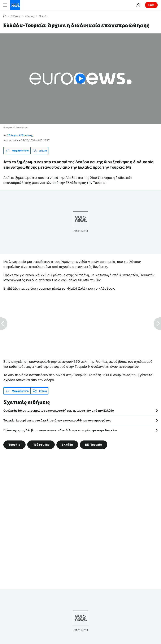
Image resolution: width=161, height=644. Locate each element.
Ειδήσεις (15, 16)
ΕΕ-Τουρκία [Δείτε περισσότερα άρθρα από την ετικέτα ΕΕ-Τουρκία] (94, 445)
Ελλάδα (43, 16)
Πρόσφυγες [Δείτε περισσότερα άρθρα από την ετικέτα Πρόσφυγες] (41, 445)
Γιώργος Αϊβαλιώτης (21, 135)
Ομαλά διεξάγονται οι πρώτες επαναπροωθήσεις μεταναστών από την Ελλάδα (59, 410)
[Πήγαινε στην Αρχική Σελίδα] (15, 5)
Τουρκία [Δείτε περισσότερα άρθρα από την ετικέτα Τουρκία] (14, 445)
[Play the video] (80, 79)
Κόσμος (29, 16)
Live (151, 5)
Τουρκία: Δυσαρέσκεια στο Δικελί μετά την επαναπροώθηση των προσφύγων (57, 420)
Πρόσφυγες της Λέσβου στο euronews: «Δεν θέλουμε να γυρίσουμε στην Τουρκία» (60, 430)
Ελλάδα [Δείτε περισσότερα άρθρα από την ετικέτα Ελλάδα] (67, 445)
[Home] (5, 16)
